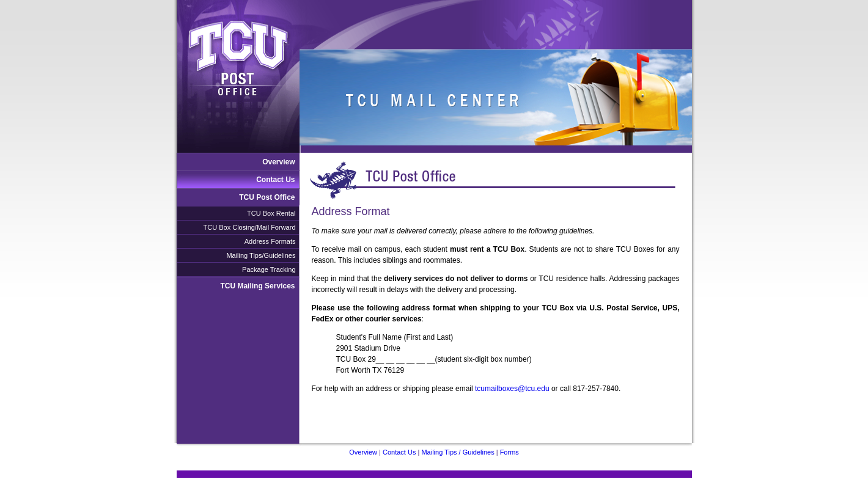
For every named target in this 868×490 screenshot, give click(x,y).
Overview (278, 162)
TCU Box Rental (271, 213)
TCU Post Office (267, 197)
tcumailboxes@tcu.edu (512, 389)
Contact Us (275, 180)
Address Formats (270, 241)
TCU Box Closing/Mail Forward (250, 227)
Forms (509, 452)
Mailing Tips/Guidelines (261, 255)
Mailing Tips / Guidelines (458, 452)
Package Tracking (269, 269)
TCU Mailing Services (257, 286)
